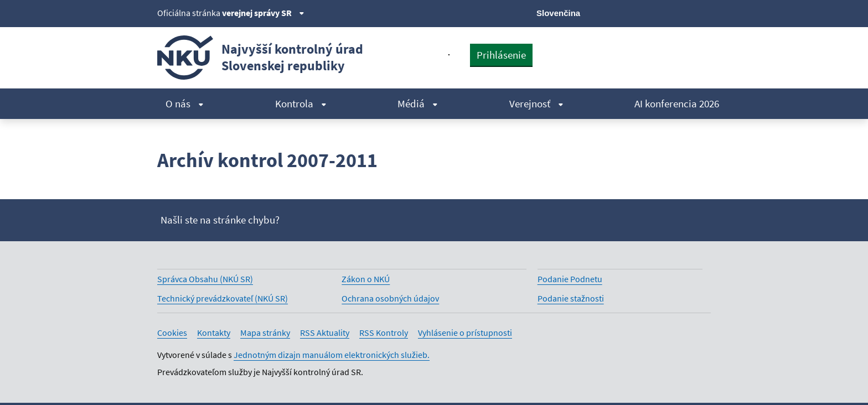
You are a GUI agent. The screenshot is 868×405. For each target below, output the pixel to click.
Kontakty (214, 333)
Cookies (172, 333)
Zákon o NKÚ (366, 279)
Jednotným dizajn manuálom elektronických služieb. (332, 355)
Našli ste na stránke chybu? (220, 220)
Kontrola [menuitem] (301, 103)
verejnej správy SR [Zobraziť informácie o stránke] (263, 13)
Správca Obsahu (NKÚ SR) (205, 279)
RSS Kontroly (384, 333)
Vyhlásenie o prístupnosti (465, 333)
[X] (629, 12)
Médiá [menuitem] (418, 103)
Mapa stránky (265, 333)
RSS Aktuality (325, 333)
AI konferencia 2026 (677, 103)
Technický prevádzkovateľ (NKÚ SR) (223, 298)
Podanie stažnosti (571, 298)
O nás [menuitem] (185, 103)
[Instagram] (704, 12)
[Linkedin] (685, 12)
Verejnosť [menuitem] (536, 103)
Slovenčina (558, 13)
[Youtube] (667, 12)
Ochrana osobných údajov (390, 298)
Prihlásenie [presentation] (501, 55)
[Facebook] (648, 12)
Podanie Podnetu (570, 279)
